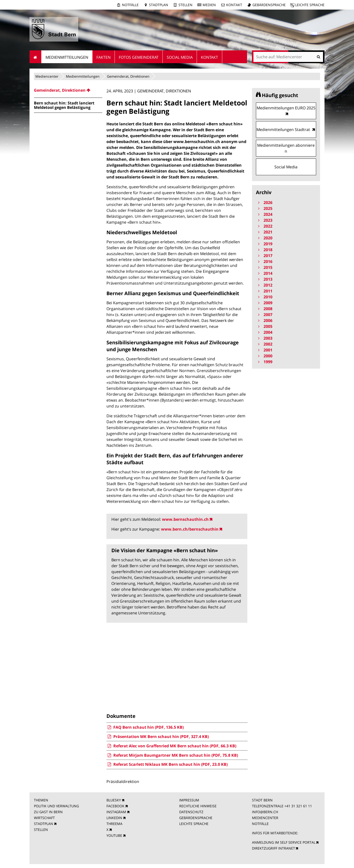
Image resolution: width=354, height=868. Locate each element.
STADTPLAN (44, 824)
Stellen (185, 5)
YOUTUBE (114, 835)
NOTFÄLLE (260, 824)
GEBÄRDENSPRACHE (196, 818)
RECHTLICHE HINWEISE (198, 806)
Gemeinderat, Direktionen (128, 76)
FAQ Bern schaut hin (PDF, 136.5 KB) (145, 727)
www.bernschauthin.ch (185, 519)
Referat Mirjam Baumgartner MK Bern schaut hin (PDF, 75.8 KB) (172, 755)
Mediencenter (47, 76)
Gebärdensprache (269, 5)
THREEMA (114, 824)
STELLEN (41, 830)
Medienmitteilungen (83, 76)
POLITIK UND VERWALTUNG (56, 806)
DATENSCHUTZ (191, 812)
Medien (209, 5)
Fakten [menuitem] (103, 57)
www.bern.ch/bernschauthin (190, 529)
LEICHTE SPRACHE (194, 824)
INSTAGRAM (116, 812)
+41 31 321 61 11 (298, 806)
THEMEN (41, 800)
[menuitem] (68, 90)
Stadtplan (159, 5)
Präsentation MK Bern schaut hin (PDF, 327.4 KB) (157, 737)
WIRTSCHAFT (44, 818)
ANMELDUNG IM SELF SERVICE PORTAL (284, 842)
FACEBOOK (115, 806)
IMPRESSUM (189, 800)
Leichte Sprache (310, 5)
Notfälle (130, 5)
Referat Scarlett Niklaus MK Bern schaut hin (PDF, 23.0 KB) (167, 764)
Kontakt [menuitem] (209, 57)
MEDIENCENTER (265, 818)
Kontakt (234, 5)
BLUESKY (114, 800)
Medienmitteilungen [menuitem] (67, 57)
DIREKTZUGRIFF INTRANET (273, 848)
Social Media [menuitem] (180, 57)
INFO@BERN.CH (265, 812)
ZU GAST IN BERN (48, 812)
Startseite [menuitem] (36, 57)
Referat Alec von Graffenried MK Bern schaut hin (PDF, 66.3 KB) (171, 746)
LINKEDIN (114, 818)
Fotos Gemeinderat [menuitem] (139, 57)
